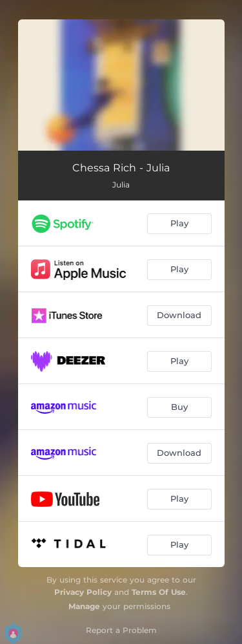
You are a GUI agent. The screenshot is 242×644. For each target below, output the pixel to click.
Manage (84, 606)
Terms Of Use (159, 592)
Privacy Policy (83, 592)
